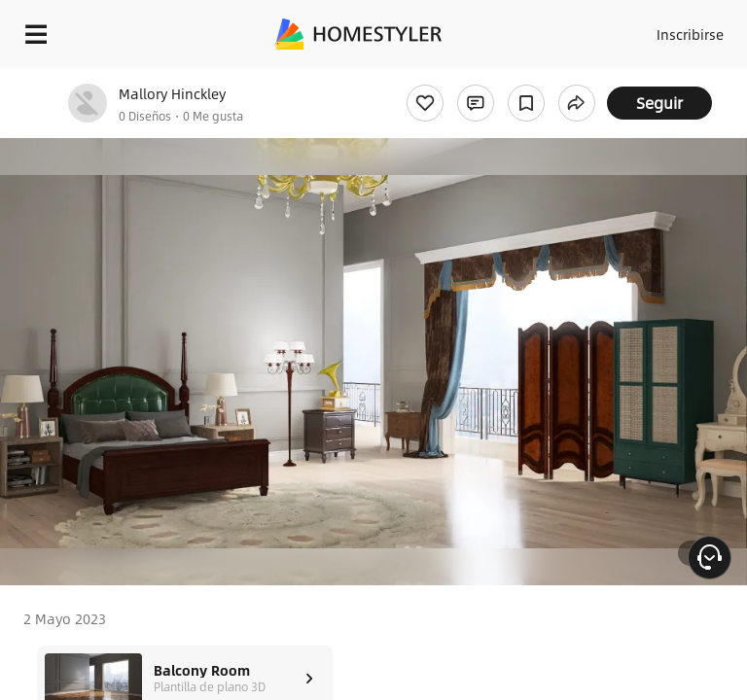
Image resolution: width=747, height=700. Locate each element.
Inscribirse (690, 34)
